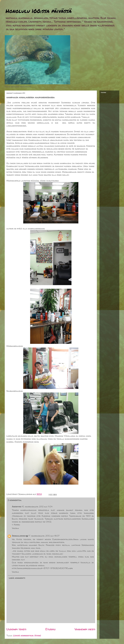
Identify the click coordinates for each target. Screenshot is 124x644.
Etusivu (50, 629)
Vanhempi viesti (85, 629)
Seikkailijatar (19, 536)
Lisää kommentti (17, 578)
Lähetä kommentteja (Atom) (27, 636)
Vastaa (15, 528)
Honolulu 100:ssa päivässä (39, 11)
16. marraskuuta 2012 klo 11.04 (37, 507)
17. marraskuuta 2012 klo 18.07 (44, 536)
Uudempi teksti (16, 629)
